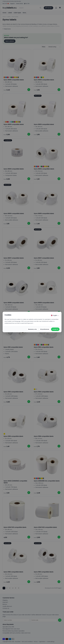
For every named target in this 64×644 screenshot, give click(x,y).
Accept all (55, 329)
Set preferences (45, 329)
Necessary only (32, 329)
